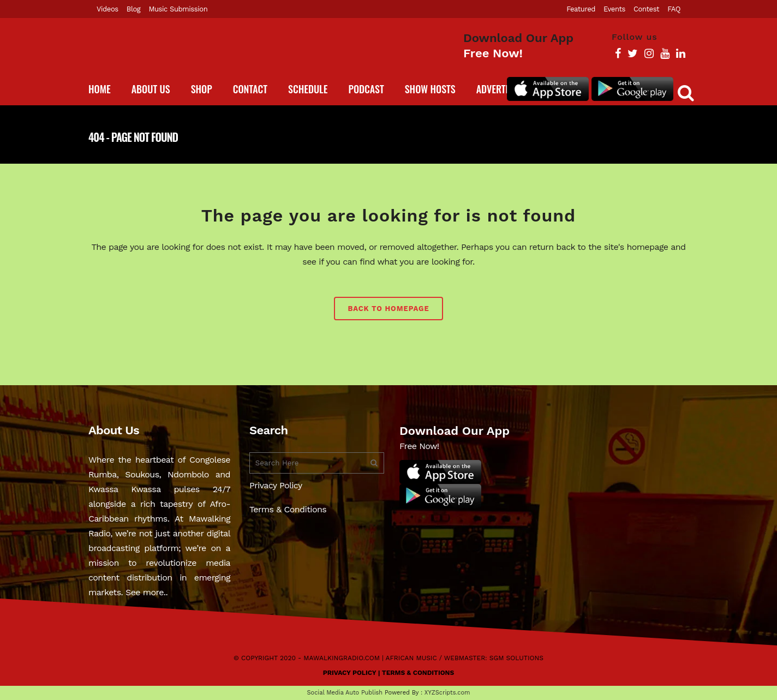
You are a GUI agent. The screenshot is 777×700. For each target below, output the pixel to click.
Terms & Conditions (288, 509)
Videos (107, 9)
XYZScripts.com (447, 693)
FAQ (674, 9)
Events (614, 9)
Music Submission (178, 9)
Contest (646, 9)
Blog (134, 9)
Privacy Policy (276, 485)
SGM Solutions (516, 658)
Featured (581, 9)
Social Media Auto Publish (345, 693)
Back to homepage (388, 309)
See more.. (147, 592)
